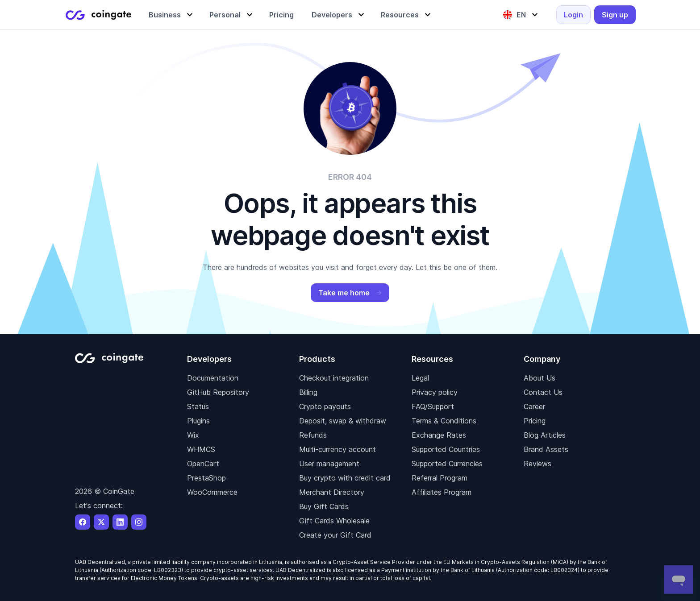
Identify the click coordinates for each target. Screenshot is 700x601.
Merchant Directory (332, 492)
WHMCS (201, 449)
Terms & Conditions (444, 421)
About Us (540, 378)
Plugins (198, 421)
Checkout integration (334, 378)
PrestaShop (206, 478)
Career (534, 406)
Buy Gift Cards (324, 506)
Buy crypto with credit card (345, 478)
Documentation (213, 378)
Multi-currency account (337, 449)
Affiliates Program (442, 492)
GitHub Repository (218, 392)
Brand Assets (546, 449)
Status (198, 406)
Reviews (537, 464)
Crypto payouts (325, 406)
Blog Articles (545, 435)
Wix (193, 435)
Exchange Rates (439, 435)
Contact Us (543, 392)
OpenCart (203, 464)
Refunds (313, 435)
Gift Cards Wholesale (334, 521)
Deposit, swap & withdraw (343, 421)
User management (329, 464)
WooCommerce (212, 492)
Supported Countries (446, 449)
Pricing (535, 421)
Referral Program (440, 478)
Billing (308, 392)
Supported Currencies (447, 464)
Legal (420, 378)
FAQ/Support (433, 406)
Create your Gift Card (335, 535)
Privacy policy (435, 392)
